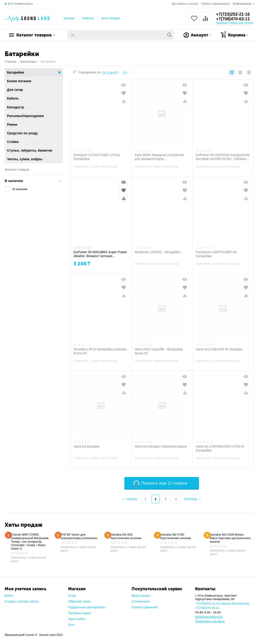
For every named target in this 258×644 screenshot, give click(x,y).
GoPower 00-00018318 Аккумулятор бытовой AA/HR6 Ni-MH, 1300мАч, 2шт (223, 157)
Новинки (88, 18)
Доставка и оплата (185, 4)
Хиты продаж (110, 18)
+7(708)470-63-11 (233, 19)
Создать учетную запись (22, 601)
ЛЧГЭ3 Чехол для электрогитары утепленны (79, 536)
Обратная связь (79, 601)
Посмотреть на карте (210, 621)
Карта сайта (77, 619)
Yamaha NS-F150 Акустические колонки (176, 536)
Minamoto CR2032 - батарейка (157, 252)
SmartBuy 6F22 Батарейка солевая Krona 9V (100, 351)
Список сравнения (145, 607)
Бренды (69, 18)
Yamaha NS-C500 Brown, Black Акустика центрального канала (230, 538)
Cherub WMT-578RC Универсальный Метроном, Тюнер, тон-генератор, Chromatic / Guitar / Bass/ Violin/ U (30, 542)
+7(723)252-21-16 (233, 14)
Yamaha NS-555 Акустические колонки (126, 536)
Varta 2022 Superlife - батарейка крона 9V (159, 351)
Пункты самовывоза (215, 4)
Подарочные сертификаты (87, 607)
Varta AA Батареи (87, 446)
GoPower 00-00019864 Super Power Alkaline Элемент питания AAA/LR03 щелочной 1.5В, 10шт (100, 254)
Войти (9, 596)
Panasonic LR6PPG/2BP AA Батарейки (216, 254)
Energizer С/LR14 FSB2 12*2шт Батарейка (97, 157)
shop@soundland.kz (209, 617)
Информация (242, 4)
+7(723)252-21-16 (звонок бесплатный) (222, 603)
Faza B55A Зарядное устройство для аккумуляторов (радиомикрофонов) (159, 157)
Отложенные (141, 601)
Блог (71, 625)
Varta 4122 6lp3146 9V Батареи (219, 349)
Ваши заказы (141, 596)
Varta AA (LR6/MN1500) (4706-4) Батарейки (220, 448)
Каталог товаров (34, 35)
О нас (72, 596)
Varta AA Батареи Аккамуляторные (161, 446)
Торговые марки (79, 613)
